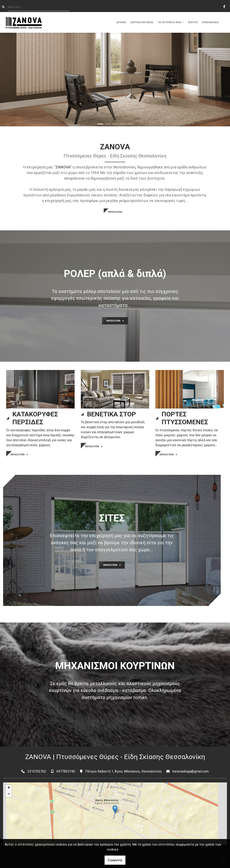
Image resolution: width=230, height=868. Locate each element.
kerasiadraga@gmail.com (191, 771)
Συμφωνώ (115, 860)
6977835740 (66, 771)
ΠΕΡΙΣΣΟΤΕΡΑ (115, 212)
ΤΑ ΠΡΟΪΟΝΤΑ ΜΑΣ (170, 22)
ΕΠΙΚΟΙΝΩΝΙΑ (210, 22)
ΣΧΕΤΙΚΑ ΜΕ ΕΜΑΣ (142, 22)
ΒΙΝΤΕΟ (193, 22)
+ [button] (9, 788)
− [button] (9, 794)
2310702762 (37, 771)
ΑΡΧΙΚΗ (121, 22)
